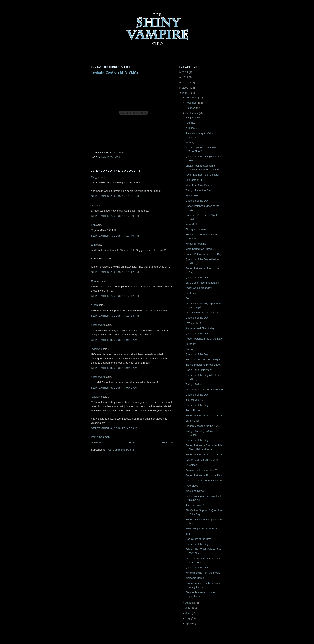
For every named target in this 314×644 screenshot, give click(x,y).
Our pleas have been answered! (204, 480)
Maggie (95, 177)
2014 (185, 72)
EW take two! (193, 323)
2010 (185, 83)
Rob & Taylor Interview (198, 370)
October (190, 108)
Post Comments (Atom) (120, 450)
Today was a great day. (199, 288)
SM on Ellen (192, 421)
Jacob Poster (193, 410)
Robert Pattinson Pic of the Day (204, 254)
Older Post (167, 442)
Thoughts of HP (194, 180)
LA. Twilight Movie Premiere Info (204, 389)
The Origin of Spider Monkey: (202, 313)
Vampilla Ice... (194, 224)
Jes (93, 205)
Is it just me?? (193, 118)
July (188, 608)
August (189, 603)
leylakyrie (96, 349)
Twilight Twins (193, 384)
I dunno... (191, 123)
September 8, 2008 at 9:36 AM (114, 340)
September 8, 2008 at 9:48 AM (114, 388)
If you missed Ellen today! (200, 328)
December (191, 98)
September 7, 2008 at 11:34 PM (115, 316)
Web (117, 157)
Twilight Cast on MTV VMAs (115, 72)
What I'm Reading (196, 244)
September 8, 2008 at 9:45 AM (114, 368)
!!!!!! (188, 534)
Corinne (96, 281)
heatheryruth (98, 325)
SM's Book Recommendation (202, 283)
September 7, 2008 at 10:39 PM (115, 216)
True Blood (192, 486)
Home (133, 442)
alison (94, 305)
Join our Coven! (195, 505)
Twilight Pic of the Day (198, 190)
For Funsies (192, 293)
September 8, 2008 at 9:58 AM (114, 428)
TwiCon (190, 349)
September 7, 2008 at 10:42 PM (115, 272)
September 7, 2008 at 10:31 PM (115, 196)
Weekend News (195, 491)
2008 (185, 93)
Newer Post (98, 442)
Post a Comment (101, 437)
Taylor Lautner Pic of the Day (202, 175)
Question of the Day (197, 201)
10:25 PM (119, 153)
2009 (185, 88)
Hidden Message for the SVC (202, 426)
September (192, 113)
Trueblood (191, 465)
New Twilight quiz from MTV (202, 528)
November (191, 103)
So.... (188, 298)
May (188, 618)
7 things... (191, 128)
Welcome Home (195, 578)
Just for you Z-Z (195, 400)
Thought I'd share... (197, 229)
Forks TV (191, 344)
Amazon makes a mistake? (201, 470)
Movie (105, 157)
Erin (93, 225)
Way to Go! (192, 196)
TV (112, 157)
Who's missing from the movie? (203, 573)
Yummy (190, 142)
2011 (185, 77)
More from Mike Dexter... (200, 185)
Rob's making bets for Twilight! (203, 359)
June (188, 613)
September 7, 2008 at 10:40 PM (115, 236)
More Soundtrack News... (200, 249)
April (188, 623)
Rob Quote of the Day (198, 539)
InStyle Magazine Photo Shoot (203, 365)
